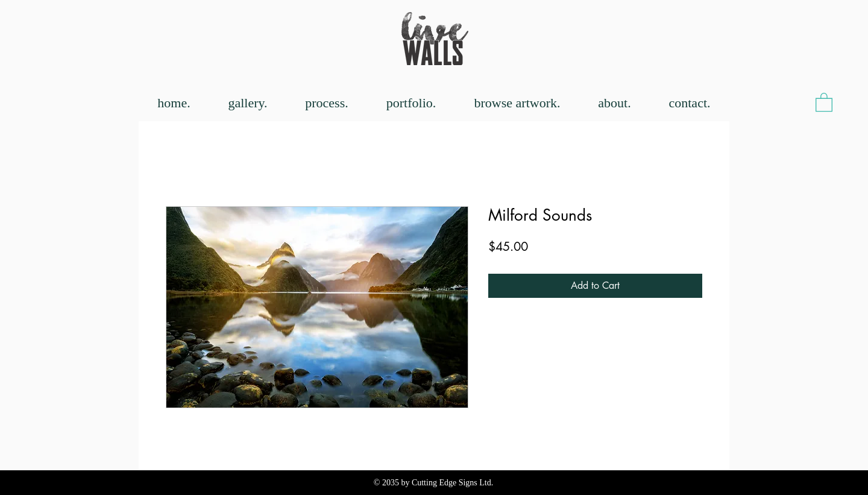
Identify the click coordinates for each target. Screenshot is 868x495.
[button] (824, 102)
